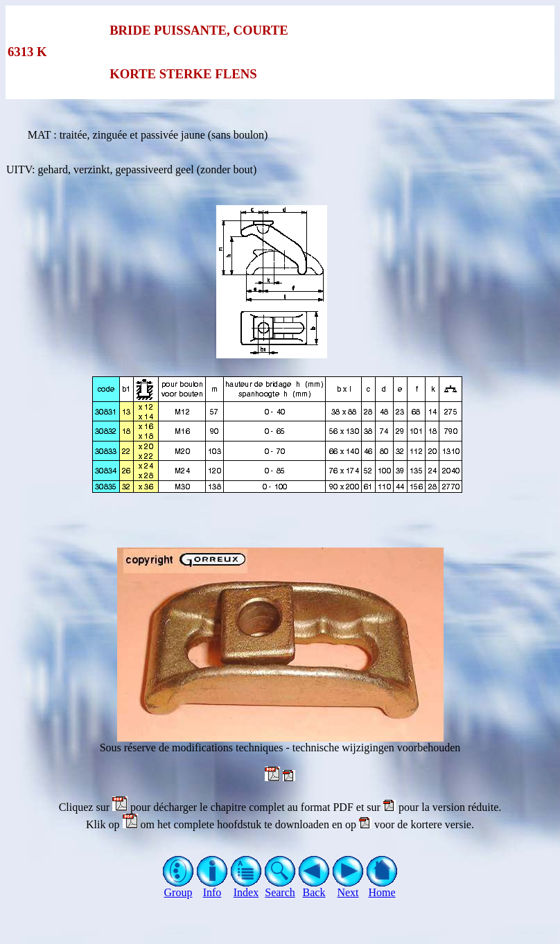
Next (348, 888)
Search (280, 888)
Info (212, 888)
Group (178, 888)
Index (246, 888)
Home (382, 888)
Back (314, 888)
